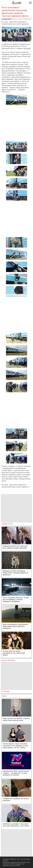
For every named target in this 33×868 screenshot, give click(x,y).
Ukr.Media (27, 48)
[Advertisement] (16, 123)
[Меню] (30, 3)
